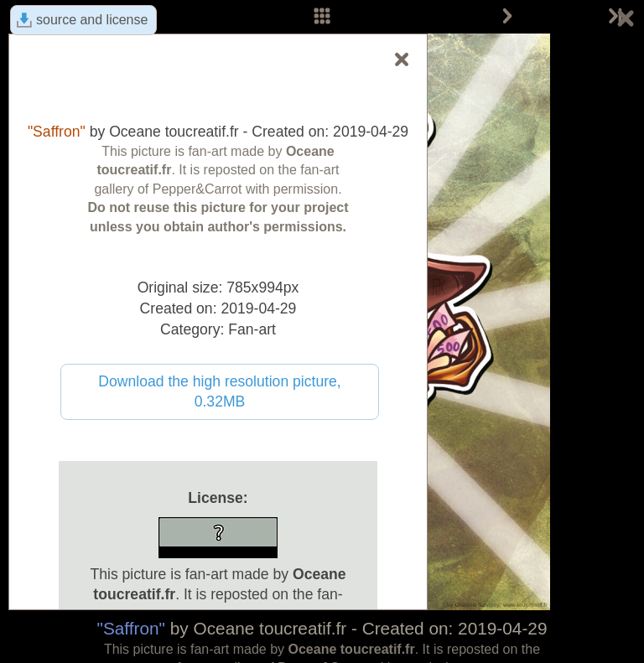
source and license (92, 20)
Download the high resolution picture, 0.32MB (220, 392)
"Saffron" (131, 628)
